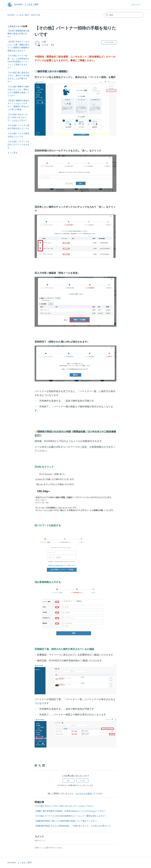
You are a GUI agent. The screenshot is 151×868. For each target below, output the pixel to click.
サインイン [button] (136, 5)
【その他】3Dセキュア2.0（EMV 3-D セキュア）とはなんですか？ (18, 117)
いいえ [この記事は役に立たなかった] (82, 780)
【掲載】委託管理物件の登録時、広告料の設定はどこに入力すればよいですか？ (70, 811)
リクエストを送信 (83, 793)
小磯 (44, 42)
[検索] (124, 15)
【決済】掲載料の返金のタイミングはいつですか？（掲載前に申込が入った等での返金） (18, 105)
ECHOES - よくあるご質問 (18, 15)
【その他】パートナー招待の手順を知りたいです (18, 127)
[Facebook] (36, 765)
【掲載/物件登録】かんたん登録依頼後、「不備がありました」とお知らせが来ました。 (74, 826)
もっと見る (12, 153)
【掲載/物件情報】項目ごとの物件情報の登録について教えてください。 (67, 821)
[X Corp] (40, 765)
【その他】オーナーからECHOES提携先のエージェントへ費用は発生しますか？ (70, 816)
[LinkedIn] (43, 765)
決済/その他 (35, 15)
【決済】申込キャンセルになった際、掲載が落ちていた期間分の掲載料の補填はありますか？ (18, 46)
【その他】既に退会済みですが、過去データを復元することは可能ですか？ (18, 77)
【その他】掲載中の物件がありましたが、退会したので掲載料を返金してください (18, 91)
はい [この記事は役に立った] (69, 780)
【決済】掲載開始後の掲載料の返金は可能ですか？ (18, 34)
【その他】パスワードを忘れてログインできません (18, 144)
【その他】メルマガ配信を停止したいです (18, 135)
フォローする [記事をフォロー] (109, 42)
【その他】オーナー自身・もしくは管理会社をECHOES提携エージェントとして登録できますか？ (19, 61)
